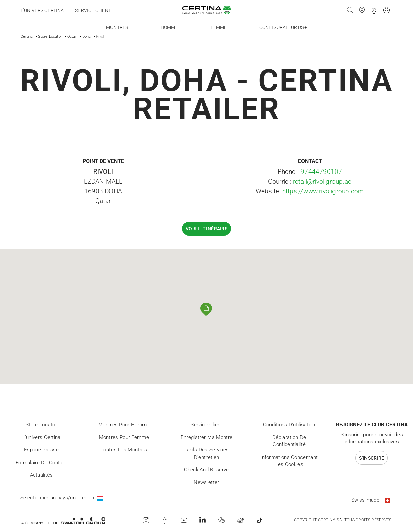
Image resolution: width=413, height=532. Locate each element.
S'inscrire (372, 458)
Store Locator (50, 37)
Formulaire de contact (41, 463)
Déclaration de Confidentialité (289, 441)
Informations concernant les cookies (289, 461)
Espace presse (41, 450)
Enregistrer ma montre (206, 437)
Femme (219, 27)
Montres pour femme (124, 437)
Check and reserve (206, 470)
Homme (169, 27)
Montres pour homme (124, 425)
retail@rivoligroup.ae (322, 181)
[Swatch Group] (63, 520)
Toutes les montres (124, 450)
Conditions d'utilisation (289, 425)
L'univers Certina (42, 10)
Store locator (41, 425)
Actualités (41, 475)
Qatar (72, 37)
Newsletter (206, 482)
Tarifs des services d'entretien (207, 453)
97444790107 (321, 172)
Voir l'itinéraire (206, 229)
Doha (87, 37)
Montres (117, 27)
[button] (206, 309)
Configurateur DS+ (283, 27)
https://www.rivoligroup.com (323, 191)
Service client (93, 10)
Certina (27, 37)
